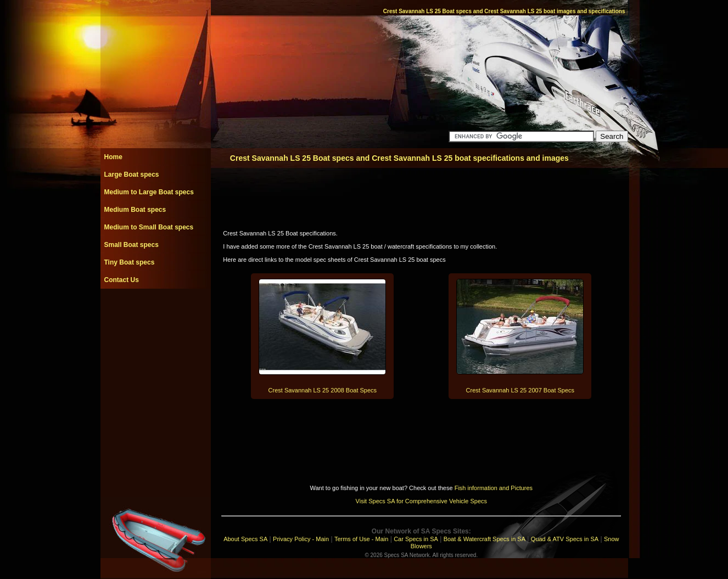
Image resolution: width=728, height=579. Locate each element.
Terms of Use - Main (361, 539)
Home (113, 157)
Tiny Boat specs (130, 262)
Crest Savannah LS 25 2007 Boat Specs (520, 390)
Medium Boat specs (135, 210)
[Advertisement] (155, 313)
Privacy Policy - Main (301, 539)
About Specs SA (245, 539)
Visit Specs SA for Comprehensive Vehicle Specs (421, 501)
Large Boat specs (132, 175)
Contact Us (122, 280)
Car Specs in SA (416, 539)
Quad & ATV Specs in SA (565, 539)
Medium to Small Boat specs (149, 227)
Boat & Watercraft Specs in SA (485, 539)
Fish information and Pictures (494, 488)
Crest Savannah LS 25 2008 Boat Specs (323, 390)
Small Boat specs (131, 245)
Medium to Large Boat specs (149, 192)
